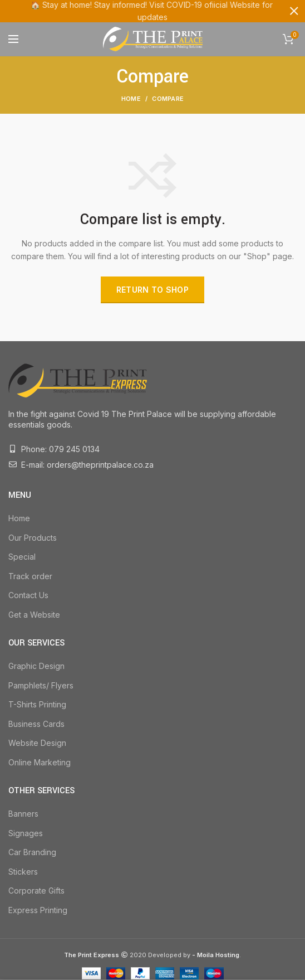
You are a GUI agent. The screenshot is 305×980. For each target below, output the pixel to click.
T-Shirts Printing (37, 704)
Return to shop (152, 290)
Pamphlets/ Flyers (41, 685)
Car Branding (32, 852)
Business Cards (36, 724)
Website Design (37, 743)
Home (131, 99)
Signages (26, 833)
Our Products (33, 537)
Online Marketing (40, 762)
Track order (30, 576)
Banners (23, 814)
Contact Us (28, 595)
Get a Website (34, 615)
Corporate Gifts (36, 891)
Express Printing (38, 910)
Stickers (23, 872)
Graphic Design (36, 666)
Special (22, 557)
